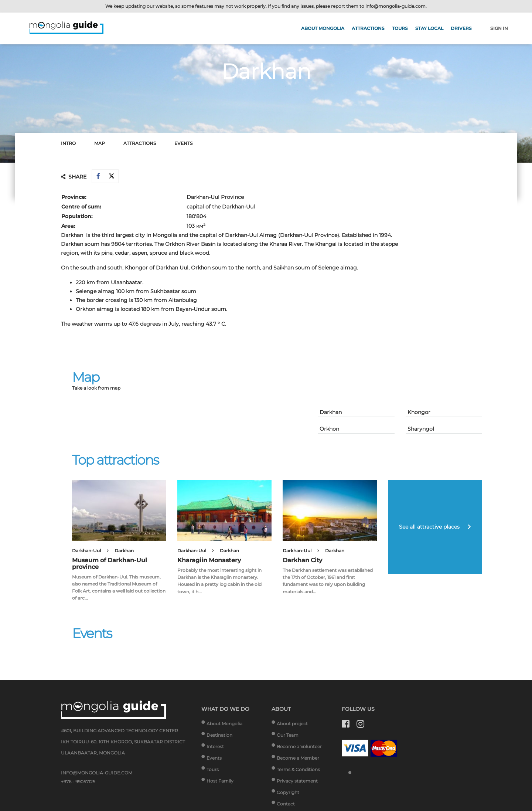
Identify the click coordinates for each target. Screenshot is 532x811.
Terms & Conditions (298, 771)
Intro (68, 143)
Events (183, 143)
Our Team (288, 737)
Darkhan (331, 413)
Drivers (461, 28)
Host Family (220, 782)
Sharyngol (421, 430)
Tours (400, 28)
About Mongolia (323, 28)
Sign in (499, 28)
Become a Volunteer (299, 748)
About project (292, 725)
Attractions (368, 28)
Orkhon (329, 430)
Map (100, 143)
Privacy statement (297, 782)
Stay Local (429, 28)
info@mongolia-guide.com (395, 6)
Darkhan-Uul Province (215, 198)
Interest (215, 748)
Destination (219, 737)
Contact (286, 805)
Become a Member (298, 759)
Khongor (419, 413)
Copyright (288, 794)
